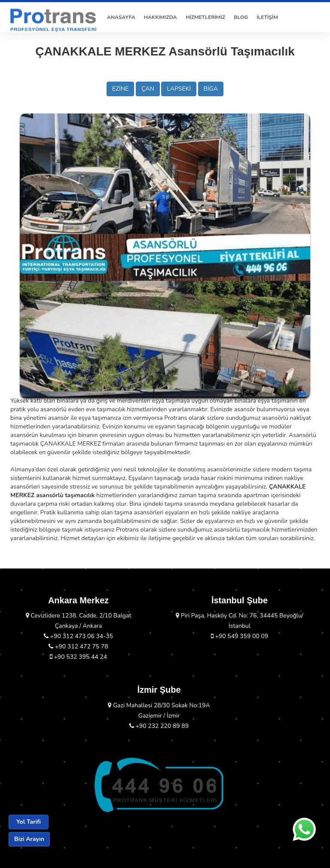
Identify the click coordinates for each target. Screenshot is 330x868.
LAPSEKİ (179, 89)
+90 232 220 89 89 (159, 726)
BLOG (241, 17)
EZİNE (121, 89)
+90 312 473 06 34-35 (78, 636)
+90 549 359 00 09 (240, 636)
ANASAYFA (121, 17)
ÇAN (148, 89)
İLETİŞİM (267, 17)
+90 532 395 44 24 (78, 657)
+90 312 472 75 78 (78, 646)
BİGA (211, 89)
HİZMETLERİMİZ (205, 17)
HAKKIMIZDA (160, 17)
